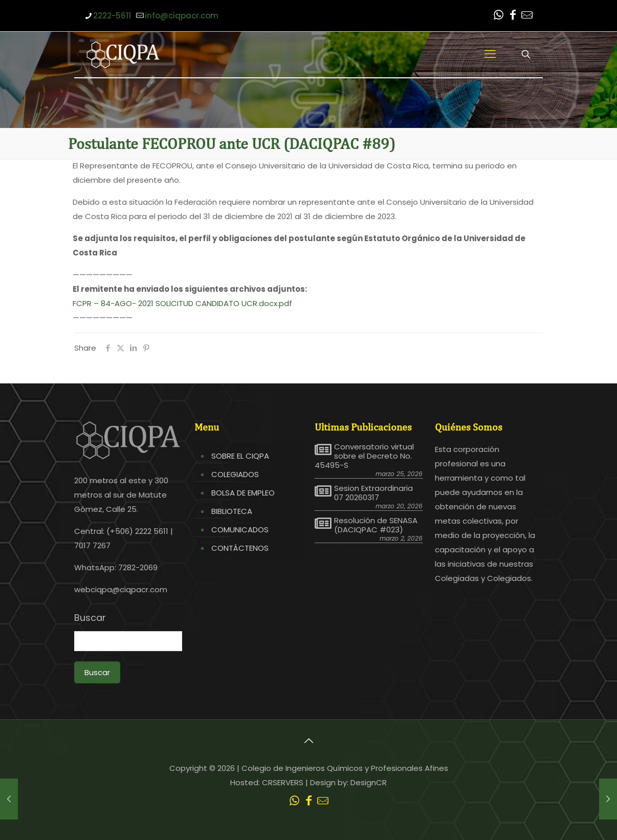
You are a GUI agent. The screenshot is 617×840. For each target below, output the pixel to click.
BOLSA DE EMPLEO (243, 493)
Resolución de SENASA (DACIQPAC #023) (376, 525)
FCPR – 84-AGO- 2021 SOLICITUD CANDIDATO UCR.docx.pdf (182, 303)
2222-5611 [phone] (112, 16)
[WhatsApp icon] (498, 16)
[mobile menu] (490, 54)
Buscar (90, 618)
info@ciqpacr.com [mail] (182, 16)
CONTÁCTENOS (240, 548)
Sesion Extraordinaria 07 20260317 (373, 493)
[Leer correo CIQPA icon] (527, 16)
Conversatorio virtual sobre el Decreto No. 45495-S (364, 456)
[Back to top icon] (308, 741)
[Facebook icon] (513, 16)
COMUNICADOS (240, 530)
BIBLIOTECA (232, 511)
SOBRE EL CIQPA (240, 456)
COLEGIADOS (235, 474)
